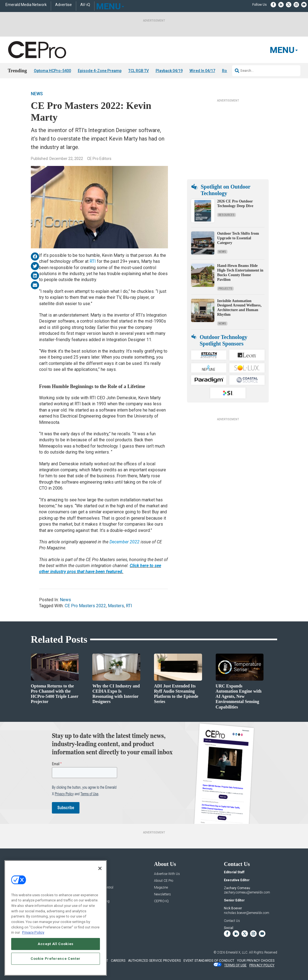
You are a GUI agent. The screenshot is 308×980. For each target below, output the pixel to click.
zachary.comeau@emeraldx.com (247, 892)
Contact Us (232, 921)
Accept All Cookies (56, 945)
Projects (225, 289)
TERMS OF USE (235, 965)
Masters (116, 606)
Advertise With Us (167, 874)
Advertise (63, 5)
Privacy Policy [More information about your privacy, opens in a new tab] (33, 934)
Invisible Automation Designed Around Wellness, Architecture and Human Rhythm (239, 308)
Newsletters (162, 894)
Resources (226, 215)
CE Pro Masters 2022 (85, 606)
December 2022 (125, 542)
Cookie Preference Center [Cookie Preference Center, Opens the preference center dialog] (56, 960)
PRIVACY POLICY (262, 965)
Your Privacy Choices (256, 961)
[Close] (100, 870)
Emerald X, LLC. (237, 952)
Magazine (161, 888)
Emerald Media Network (26, 5)
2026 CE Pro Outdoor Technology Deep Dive (235, 204)
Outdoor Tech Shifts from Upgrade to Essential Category (238, 238)
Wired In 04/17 (202, 71)
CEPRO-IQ (161, 901)
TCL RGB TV (139, 71)
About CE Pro (164, 881)
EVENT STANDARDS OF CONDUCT (209, 961)
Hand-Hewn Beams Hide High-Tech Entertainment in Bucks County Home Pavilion (240, 272)
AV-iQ (85, 5)
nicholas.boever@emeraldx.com (247, 913)
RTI (93, 261)
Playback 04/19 (169, 71)
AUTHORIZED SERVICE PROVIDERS (154, 961)
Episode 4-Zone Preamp (100, 71)
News (37, 94)
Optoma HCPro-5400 (52, 71)
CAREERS (118, 961)
